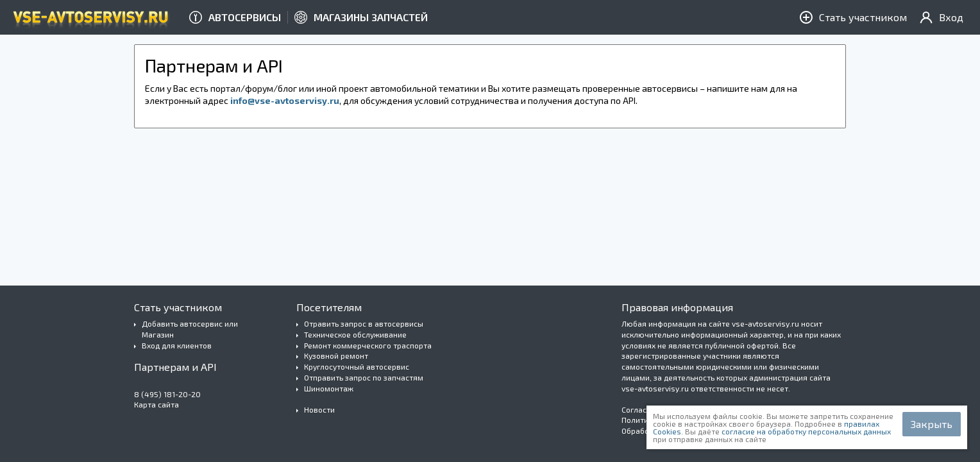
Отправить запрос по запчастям (364, 377)
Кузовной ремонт (336, 355)
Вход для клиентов (177, 345)
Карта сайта (156, 404)
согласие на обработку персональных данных (806, 431)
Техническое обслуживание (355, 334)
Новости (319, 409)
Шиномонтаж (329, 388)
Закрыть (932, 424)
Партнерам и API (175, 367)
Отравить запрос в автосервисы (364, 323)
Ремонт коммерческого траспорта (368, 345)
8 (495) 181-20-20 (167, 394)
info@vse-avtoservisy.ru (285, 100)
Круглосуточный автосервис (357, 366)
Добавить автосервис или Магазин (190, 329)
